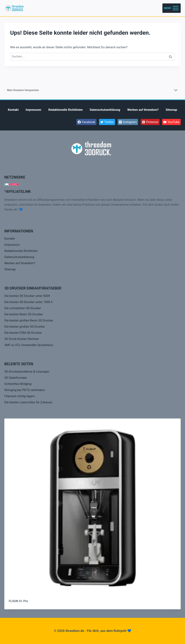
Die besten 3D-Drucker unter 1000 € (28, 302)
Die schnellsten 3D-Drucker (23, 308)
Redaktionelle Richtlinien (65, 110)
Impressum (33, 110)
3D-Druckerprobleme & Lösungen (27, 372)
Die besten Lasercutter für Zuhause (28, 402)
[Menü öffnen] (172, 8)
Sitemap (171, 110)
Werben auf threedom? (143, 110)
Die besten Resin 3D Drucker (24, 314)
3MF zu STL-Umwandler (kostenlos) (29, 345)
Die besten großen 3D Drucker (25, 327)
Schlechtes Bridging (18, 384)
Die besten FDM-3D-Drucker (23, 333)
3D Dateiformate (16, 378)
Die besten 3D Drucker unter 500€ (27, 296)
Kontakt (13, 110)
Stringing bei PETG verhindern (25, 390)
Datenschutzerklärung (105, 110)
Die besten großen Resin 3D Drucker (29, 320)
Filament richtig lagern (20, 396)
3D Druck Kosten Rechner (22, 339)
